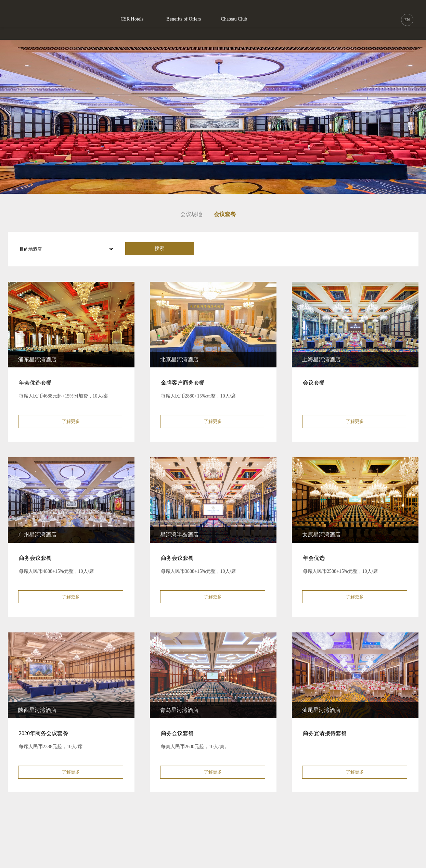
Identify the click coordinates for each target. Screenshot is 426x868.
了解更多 (71, 421)
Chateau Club (234, 19)
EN (407, 20)
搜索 (159, 248)
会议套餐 (225, 214)
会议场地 (191, 214)
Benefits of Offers (184, 19)
